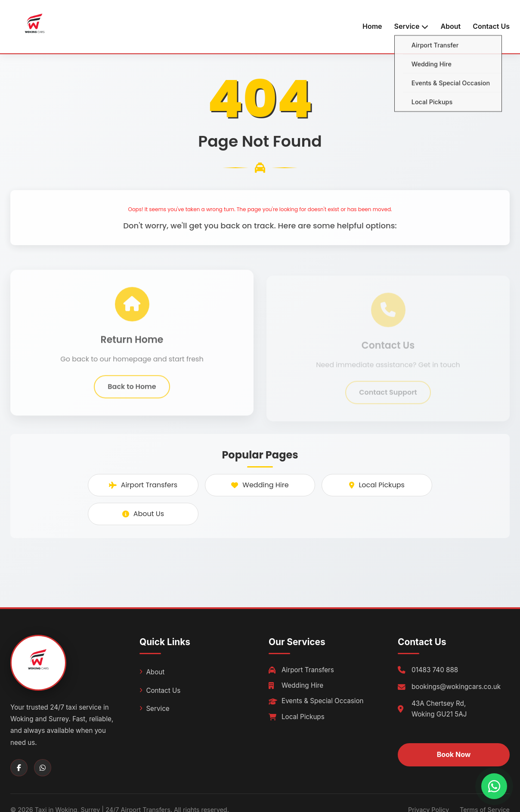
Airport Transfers (143, 485)
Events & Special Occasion (316, 701)
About (450, 26)
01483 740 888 (435, 670)
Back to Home (132, 391)
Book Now (454, 754)
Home (372, 26)
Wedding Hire (260, 485)
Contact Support (388, 396)
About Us (143, 514)
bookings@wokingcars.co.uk (456, 687)
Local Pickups (377, 485)
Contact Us (491, 26)
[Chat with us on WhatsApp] (494, 786)
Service (158, 709)
